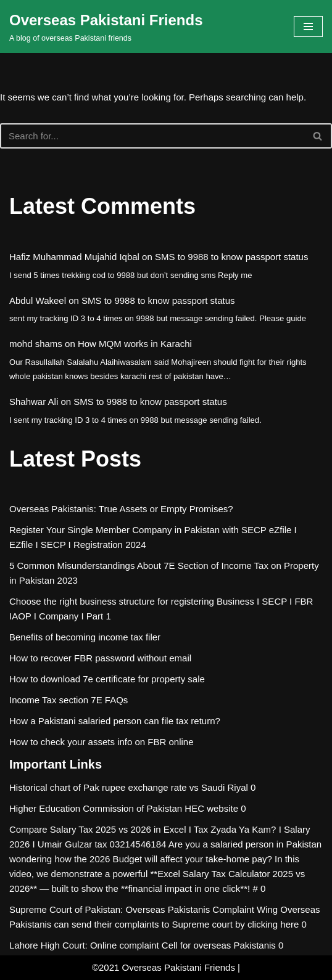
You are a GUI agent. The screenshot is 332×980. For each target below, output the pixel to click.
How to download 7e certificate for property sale (107, 679)
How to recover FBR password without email (100, 658)
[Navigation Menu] (308, 27)
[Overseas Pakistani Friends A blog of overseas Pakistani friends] (106, 27)
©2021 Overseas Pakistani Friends (164, 967)
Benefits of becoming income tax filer (85, 637)
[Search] (152, 136)
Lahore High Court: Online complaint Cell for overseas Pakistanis (143, 945)
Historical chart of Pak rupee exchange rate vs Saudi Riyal (129, 787)
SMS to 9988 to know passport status (231, 257)
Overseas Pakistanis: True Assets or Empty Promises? (121, 509)
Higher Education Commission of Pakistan (96, 808)
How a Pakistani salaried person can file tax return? (115, 721)
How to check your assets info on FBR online (101, 742)
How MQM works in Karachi (135, 344)
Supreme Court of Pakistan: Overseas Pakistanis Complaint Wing (143, 909)
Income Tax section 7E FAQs (68, 700)
